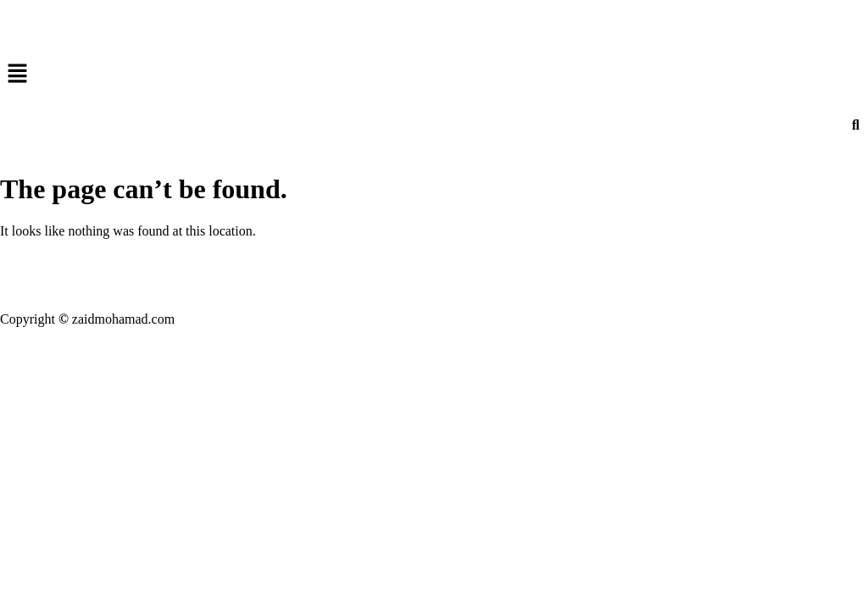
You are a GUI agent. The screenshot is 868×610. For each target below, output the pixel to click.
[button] (434, 75)
